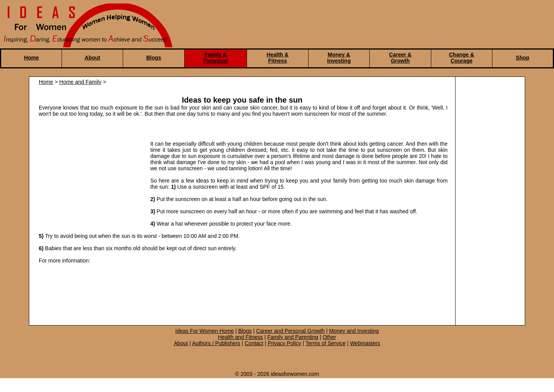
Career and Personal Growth (290, 331)
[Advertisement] (91, 177)
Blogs (154, 58)
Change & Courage (461, 58)
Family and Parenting (293, 337)
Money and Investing (354, 331)
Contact (254, 343)
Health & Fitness (278, 58)
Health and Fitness (241, 337)
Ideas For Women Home (205, 331)
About (92, 58)
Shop (523, 58)
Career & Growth (400, 58)
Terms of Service (325, 343)
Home (31, 58)
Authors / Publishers (216, 343)
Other (329, 337)
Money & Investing (339, 58)
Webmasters (365, 343)
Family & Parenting (216, 58)
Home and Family (80, 82)
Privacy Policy (285, 343)
